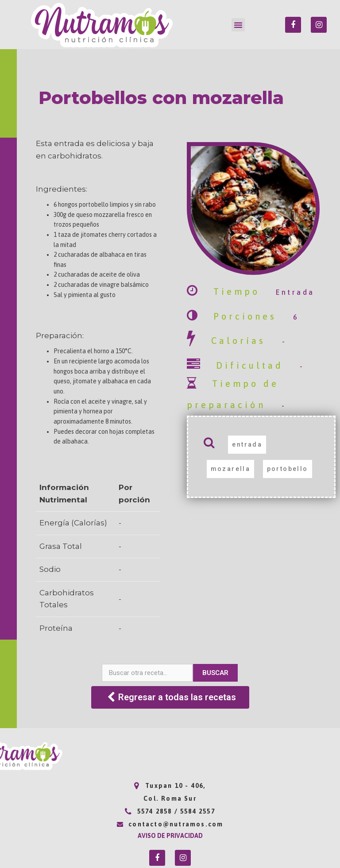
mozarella (231, 469)
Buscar (215, 673)
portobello (288, 469)
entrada (247, 444)
